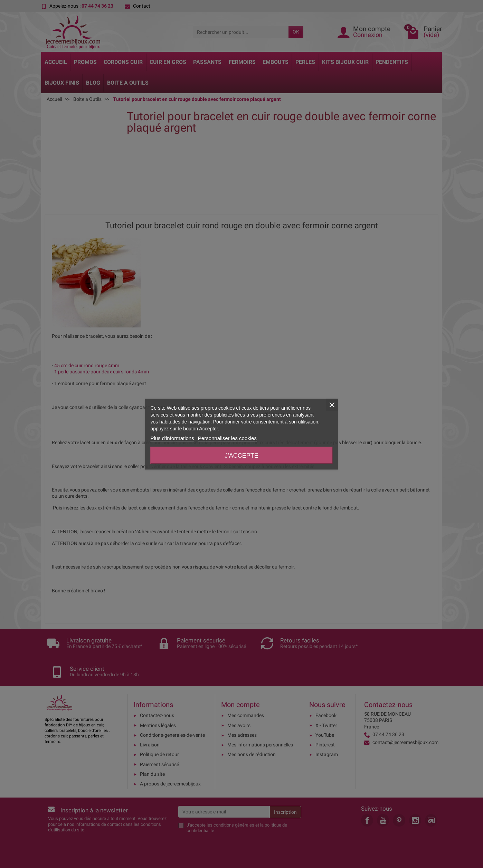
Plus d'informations (172, 438)
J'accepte (241, 455)
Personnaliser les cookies (227, 438)
